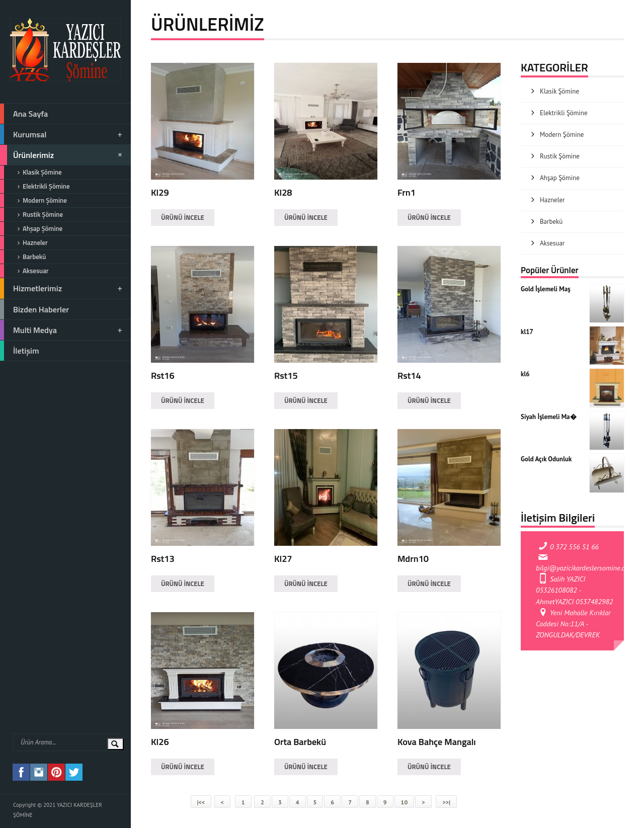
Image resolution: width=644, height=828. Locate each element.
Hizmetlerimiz (62, 288)
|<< (201, 802)
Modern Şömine (33, 200)
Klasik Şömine (31, 172)
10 (405, 802)
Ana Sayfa (24, 114)
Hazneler (24, 243)
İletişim (20, 351)
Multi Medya (62, 330)
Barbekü (23, 257)
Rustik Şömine (31, 215)
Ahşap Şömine (31, 229)
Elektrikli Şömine (35, 186)
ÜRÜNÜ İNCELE (183, 217)
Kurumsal (62, 134)
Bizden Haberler (34, 309)
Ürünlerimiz (63, 155)
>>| (446, 802)
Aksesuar (24, 271)
